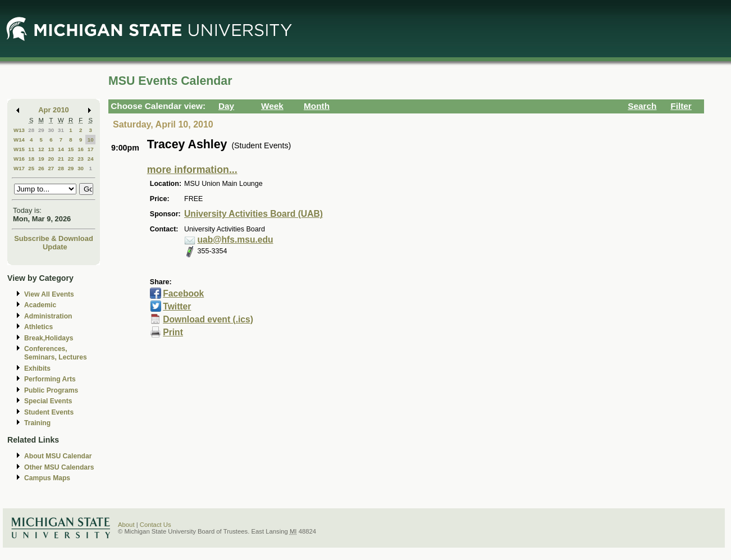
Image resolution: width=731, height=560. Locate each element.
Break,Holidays (49, 338)
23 (81, 159)
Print (173, 332)
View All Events (49, 294)
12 (41, 149)
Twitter (177, 306)
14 (61, 149)
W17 (19, 168)
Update (55, 247)
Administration (48, 316)
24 (91, 159)
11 (31, 149)
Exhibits (37, 368)
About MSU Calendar (58, 456)
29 (41, 130)
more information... (192, 170)
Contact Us (156, 525)
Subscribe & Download (54, 238)
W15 (19, 149)
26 (41, 168)
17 (91, 149)
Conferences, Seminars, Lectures (56, 353)
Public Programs (51, 390)
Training (37, 423)
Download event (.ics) (208, 319)
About (126, 525)
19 (41, 159)
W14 (19, 140)
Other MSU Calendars (59, 467)
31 (61, 130)
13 (51, 149)
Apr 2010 (54, 110)
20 (51, 159)
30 (51, 130)
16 (81, 149)
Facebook (183, 293)
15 (71, 149)
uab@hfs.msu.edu (236, 240)
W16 (19, 159)
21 (61, 159)
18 (31, 159)
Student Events (49, 412)
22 (71, 159)
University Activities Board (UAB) (253, 214)
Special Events (48, 401)
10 (91, 140)
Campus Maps (47, 478)
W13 (19, 130)
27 (51, 168)
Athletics (38, 327)
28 (31, 130)
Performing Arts (50, 379)
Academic (40, 305)
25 (31, 168)
